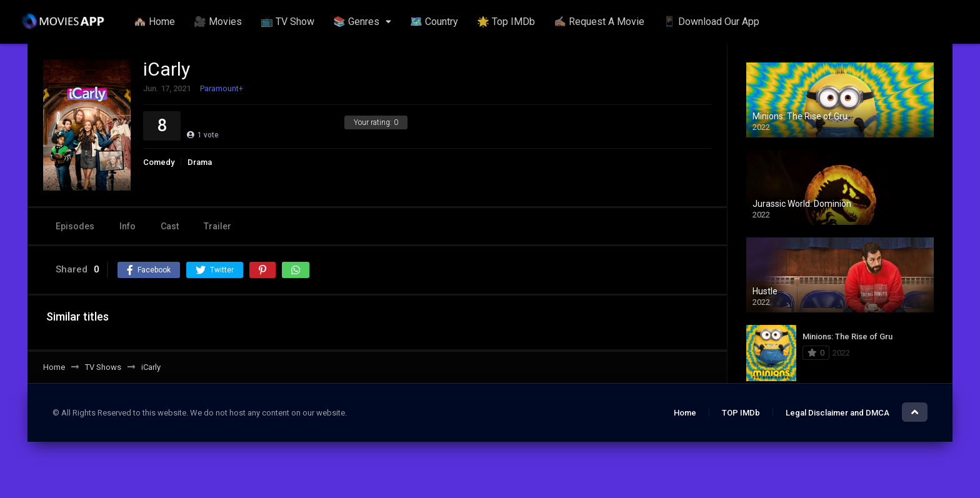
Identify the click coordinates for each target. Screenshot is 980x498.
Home (685, 413)
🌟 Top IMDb (506, 22)
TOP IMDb (741, 413)
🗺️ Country (434, 22)
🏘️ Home (154, 22)
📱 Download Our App (711, 22)
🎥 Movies (218, 22)
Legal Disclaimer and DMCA (837, 413)
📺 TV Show (287, 22)
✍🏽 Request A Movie (599, 22)
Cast (170, 226)
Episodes (75, 226)
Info (127, 226)
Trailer (217, 226)
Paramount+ (222, 88)
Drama (200, 162)
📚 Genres (356, 22)
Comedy (159, 162)
